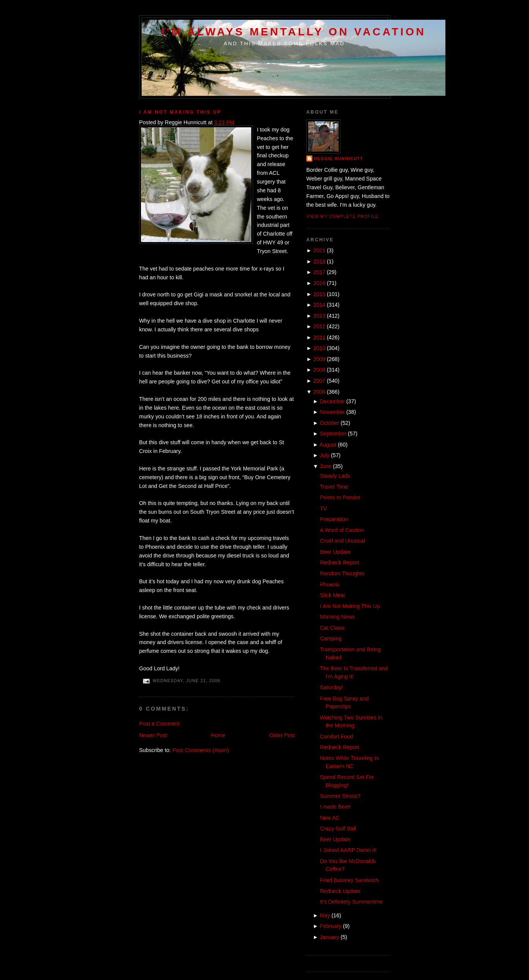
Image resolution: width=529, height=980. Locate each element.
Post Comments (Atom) (200, 750)
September (333, 434)
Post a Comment (159, 724)
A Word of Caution (342, 530)
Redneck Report (340, 562)
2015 (319, 294)
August (328, 445)
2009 (319, 359)
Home (218, 735)
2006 (319, 392)
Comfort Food (337, 736)
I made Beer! (336, 807)
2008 (319, 370)
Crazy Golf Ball (338, 828)
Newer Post (153, 735)
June (325, 466)
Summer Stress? (340, 796)
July (324, 455)
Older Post (282, 735)
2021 (319, 250)
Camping (331, 638)
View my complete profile (342, 216)
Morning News (337, 617)
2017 (319, 272)
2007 (319, 381)
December (332, 401)
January (329, 937)
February (330, 926)
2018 (319, 261)
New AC (330, 818)
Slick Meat (333, 595)
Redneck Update (340, 891)
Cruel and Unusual (342, 541)
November (332, 412)
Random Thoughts (342, 573)
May (325, 915)
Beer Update (335, 552)
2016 (319, 283)
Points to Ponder (340, 497)
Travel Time (334, 487)
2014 (319, 305)
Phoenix (330, 584)
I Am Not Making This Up (180, 112)
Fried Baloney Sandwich (349, 880)
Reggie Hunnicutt (338, 158)
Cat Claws (332, 628)
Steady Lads (335, 476)
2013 (319, 316)
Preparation (334, 519)
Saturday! (332, 687)
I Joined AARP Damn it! (348, 850)
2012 (319, 326)
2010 (319, 348)
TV (323, 508)
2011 (319, 337)
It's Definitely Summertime (352, 902)
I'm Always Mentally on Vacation (294, 32)
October (329, 423)
